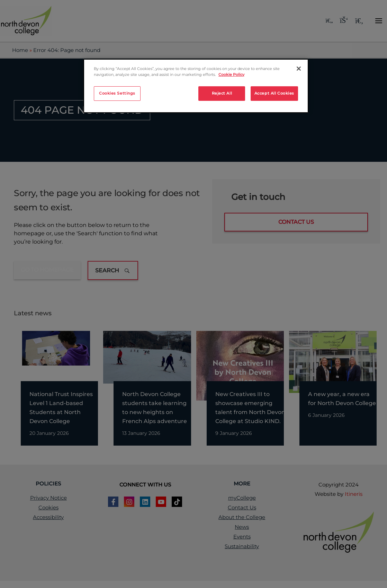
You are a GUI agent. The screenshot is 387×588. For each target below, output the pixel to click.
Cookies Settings (117, 93)
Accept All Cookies (274, 93)
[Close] (299, 69)
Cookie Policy (231, 74)
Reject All (222, 93)
